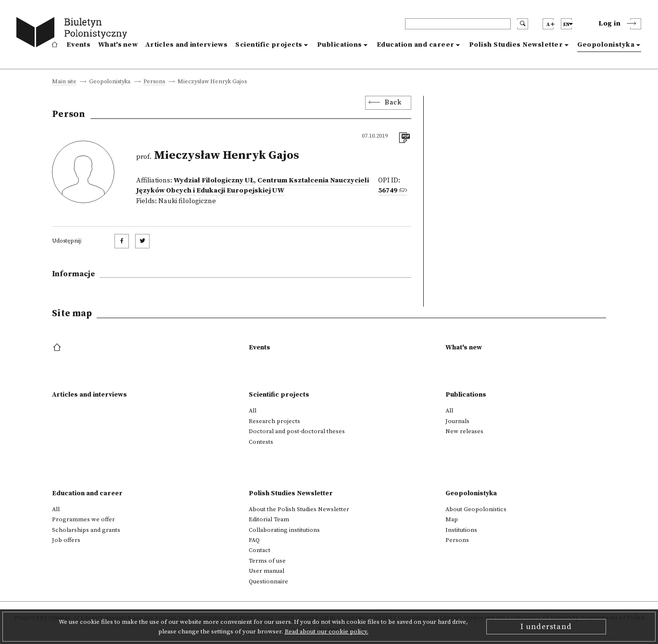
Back (393, 103)
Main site (64, 82)
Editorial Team (269, 519)
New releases (464, 431)
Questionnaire (268, 581)
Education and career (416, 45)
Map (452, 519)
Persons (154, 82)
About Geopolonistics (476, 509)
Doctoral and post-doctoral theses (297, 431)
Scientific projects (269, 45)
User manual (266, 571)
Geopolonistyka (606, 45)
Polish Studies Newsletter (516, 45)
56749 (388, 191)
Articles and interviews (186, 45)
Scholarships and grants (86, 530)
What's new (118, 45)
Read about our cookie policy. (327, 631)
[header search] (458, 24)
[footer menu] (58, 348)
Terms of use (267, 561)
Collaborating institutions (284, 530)
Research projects (274, 421)
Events (78, 45)
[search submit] (523, 24)
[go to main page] (74, 34)
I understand (546, 627)
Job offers (66, 540)
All (253, 411)
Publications (340, 45)
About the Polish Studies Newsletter (299, 509)
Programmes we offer (83, 519)
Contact (259, 550)
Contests (261, 442)
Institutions (461, 530)
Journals (457, 421)
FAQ (254, 540)
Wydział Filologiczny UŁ (214, 180)
